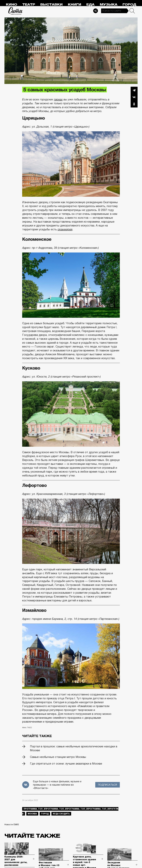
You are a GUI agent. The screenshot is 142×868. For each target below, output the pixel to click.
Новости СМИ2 (12, 825)
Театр (29, 5)
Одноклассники (134, 104)
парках (58, 99)
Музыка (109, 5)
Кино (11, 5)
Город (129, 5)
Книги (74, 5)
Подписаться (108, 785)
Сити (16, 11)
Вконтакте (134, 97)
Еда (90, 5)
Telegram (134, 90)
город (45, 814)
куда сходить (61, 814)
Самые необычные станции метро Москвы (58, 757)
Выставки (51, 5)
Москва (32, 814)
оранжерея (65, 229)
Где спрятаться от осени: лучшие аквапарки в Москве (66, 764)
